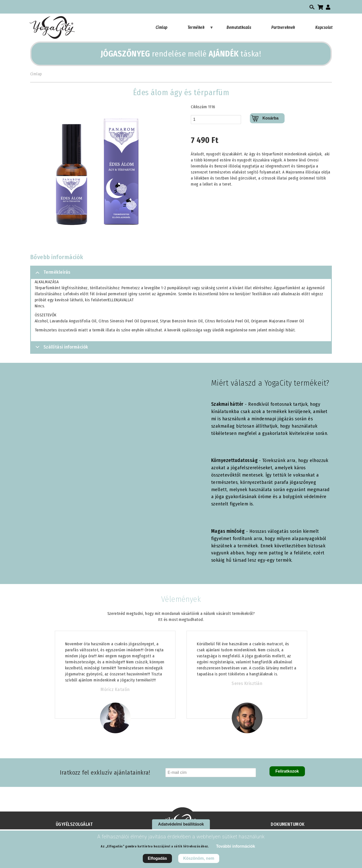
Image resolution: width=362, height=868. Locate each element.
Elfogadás (157, 858)
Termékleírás (52, 274)
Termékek (201, 30)
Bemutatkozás (239, 27)
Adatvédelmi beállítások (181, 824)
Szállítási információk (61, 349)
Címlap (162, 27)
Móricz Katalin (115, 689)
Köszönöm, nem (199, 858)
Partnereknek (283, 27)
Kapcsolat (324, 27)
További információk (235, 846)
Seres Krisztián (247, 683)
